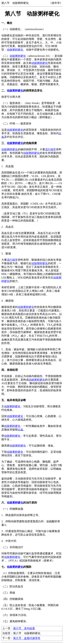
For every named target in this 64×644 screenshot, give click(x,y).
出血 (20, 430)
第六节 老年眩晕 (24, 628)
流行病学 (51, 149)
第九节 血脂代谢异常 (27, 638)
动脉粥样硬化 (15, 50)
